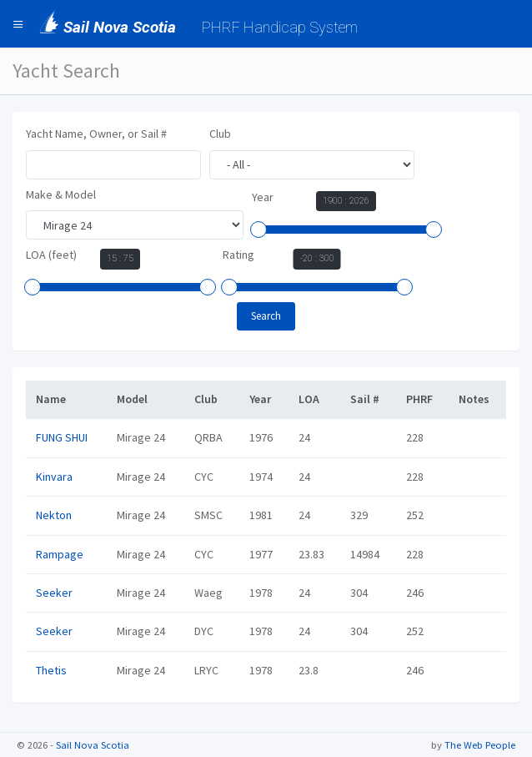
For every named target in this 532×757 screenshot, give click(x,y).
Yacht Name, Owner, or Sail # (96, 134)
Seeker (54, 593)
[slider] (258, 230)
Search (266, 316)
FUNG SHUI (62, 437)
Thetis (51, 670)
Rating (238, 255)
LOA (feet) (51, 255)
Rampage (60, 554)
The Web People (480, 745)
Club (220, 134)
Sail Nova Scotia (93, 745)
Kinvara (54, 477)
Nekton (54, 515)
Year (263, 197)
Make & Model (61, 194)
